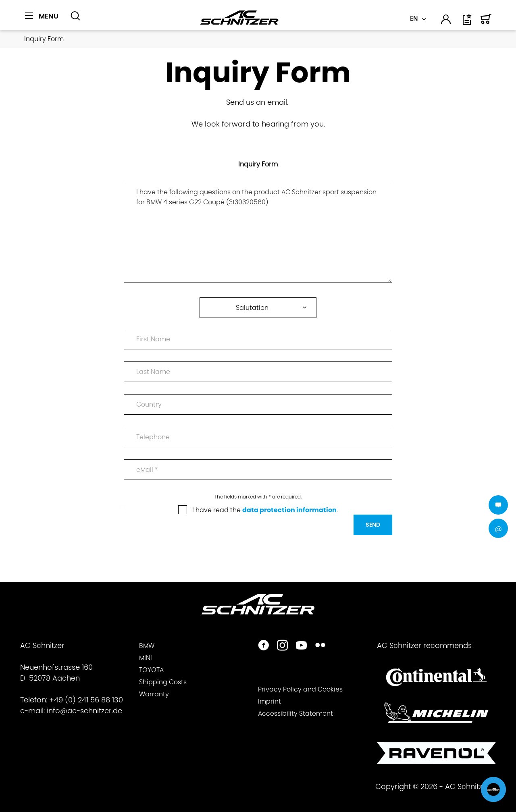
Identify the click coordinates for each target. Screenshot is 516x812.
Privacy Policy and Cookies (300, 689)
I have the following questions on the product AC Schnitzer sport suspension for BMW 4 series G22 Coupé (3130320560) (258, 232)
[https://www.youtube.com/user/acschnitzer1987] (301, 646)
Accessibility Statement (295, 713)
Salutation (252, 308)
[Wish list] (468, 22)
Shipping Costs (163, 682)
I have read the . (265, 510)
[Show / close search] (75, 16)
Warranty (154, 694)
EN (414, 19)
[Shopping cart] (486, 22)
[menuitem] (45, 21)
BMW (147, 646)
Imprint (269, 701)
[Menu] (42, 16)
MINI (146, 658)
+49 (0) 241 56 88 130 (86, 700)
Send (373, 525)
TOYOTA (151, 670)
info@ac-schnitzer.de (84, 711)
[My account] (446, 21)
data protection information (289, 510)
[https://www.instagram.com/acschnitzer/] (282, 646)
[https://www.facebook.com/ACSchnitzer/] (263, 646)
